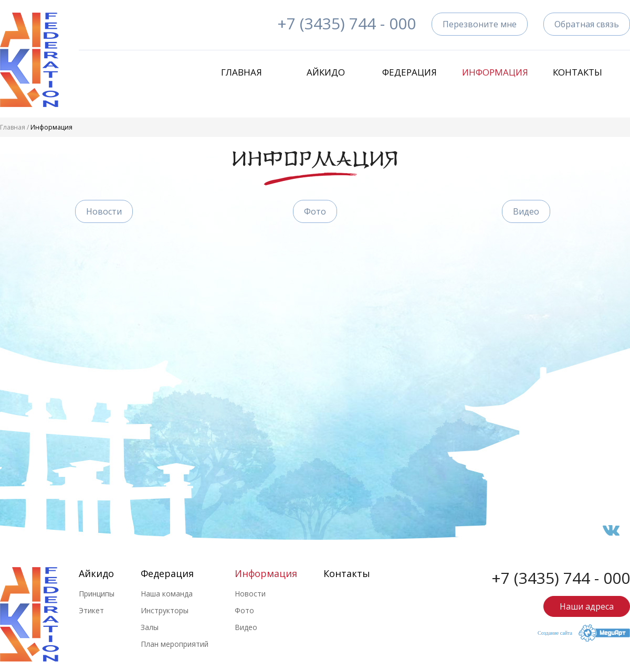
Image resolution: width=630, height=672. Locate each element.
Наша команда (167, 594)
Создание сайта (555, 633)
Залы (150, 627)
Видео (526, 211)
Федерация (409, 72)
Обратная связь (587, 24)
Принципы (97, 594)
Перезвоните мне (480, 24)
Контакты (577, 72)
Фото (315, 211)
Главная (241, 72)
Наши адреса (587, 606)
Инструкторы (165, 610)
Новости (104, 211)
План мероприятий (175, 644)
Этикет (91, 610)
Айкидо (326, 72)
